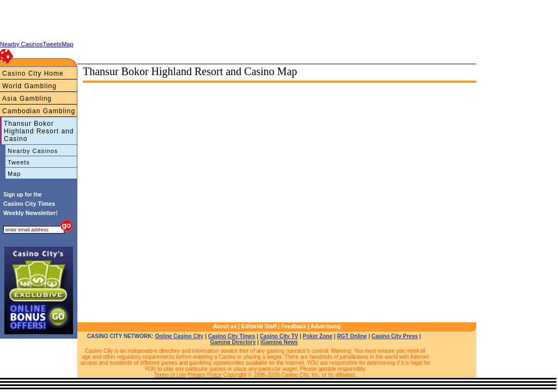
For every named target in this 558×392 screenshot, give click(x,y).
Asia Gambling (27, 99)
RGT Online (352, 336)
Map (14, 174)
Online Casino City (179, 336)
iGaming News (279, 342)
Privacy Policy (204, 375)
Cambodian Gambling (39, 111)
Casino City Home (33, 73)
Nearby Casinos (33, 151)
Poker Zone (318, 336)
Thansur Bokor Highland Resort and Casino (39, 131)
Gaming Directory (233, 342)
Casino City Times (232, 336)
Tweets (19, 162)
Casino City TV (279, 336)
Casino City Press (395, 336)
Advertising (326, 326)
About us (225, 326)
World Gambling (29, 86)
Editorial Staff (259, 326)
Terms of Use (170, 375)
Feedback (294, 326)
